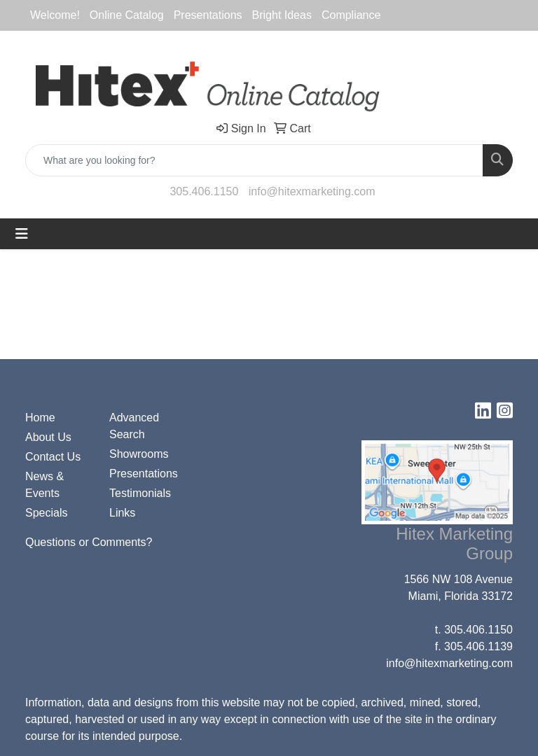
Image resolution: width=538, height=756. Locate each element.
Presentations (143, 474)
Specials (46, 513)
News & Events (44, 485)
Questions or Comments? (89, 542)
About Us (48, 437)
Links (122, 513)
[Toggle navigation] (22, 234)
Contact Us (53, 457)
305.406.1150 (204, 191)
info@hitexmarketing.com (312, 191)
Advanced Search (134, 426)
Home (40, 418)
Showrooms (139, 454)
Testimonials (140, 493)
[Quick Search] (254, 160)
